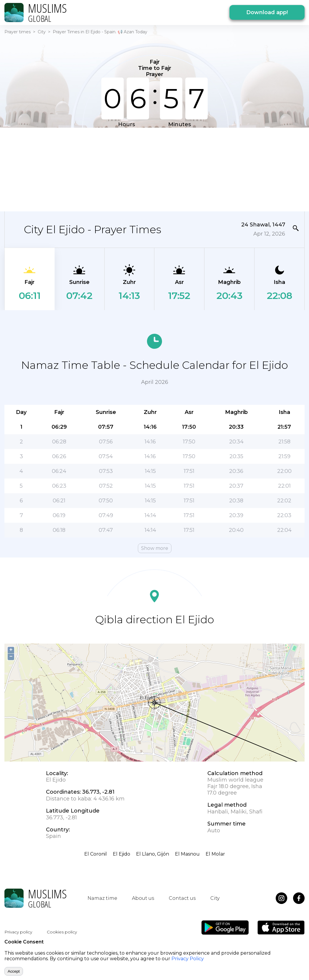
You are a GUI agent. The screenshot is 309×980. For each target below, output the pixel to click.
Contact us (182, 898)
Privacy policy (18, 932)
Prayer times (18, 32)
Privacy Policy (188, 959)
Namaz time (102, 898)
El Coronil (96, 854)
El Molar (215, 854)
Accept (14, 971)
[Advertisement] (150, 169)
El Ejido (122, 854)
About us (143, 898)
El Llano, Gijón (153, 854)
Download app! (267, 12)
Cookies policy (62, 932)
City (42, 32)
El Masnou (187, 854)
